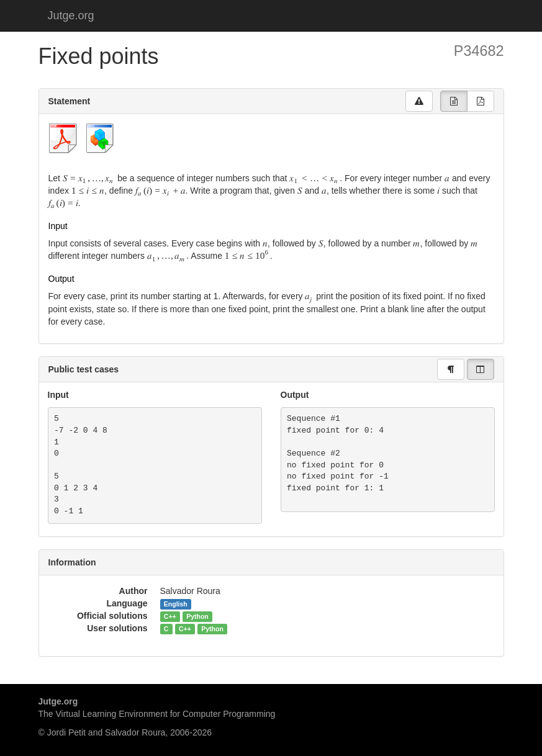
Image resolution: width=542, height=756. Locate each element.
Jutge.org (71, 16)
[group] (454, 101)
